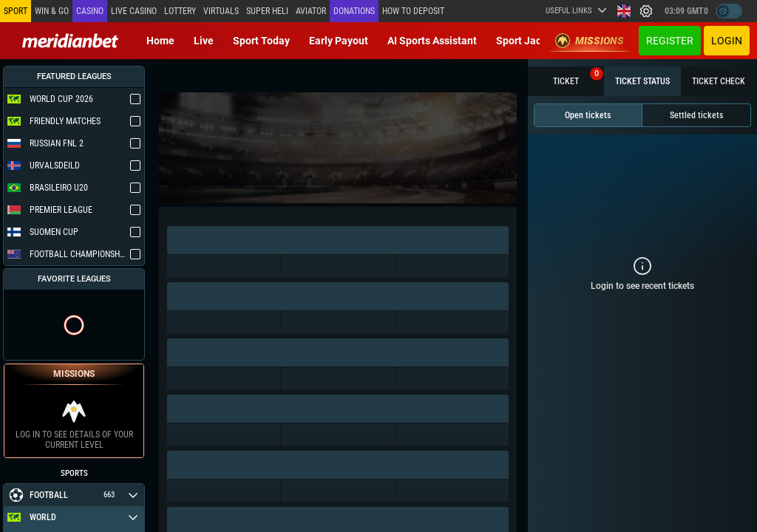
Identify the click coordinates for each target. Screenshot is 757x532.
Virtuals (221, 11)
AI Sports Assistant (432, 41)
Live (204, 41)
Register (670, 41)
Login (727, 41)
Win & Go (52, 11)
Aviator (311, 11)
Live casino (134, 11)
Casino (90, 11)
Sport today (261, 41)
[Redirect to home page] (70, 41)
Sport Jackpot (529, 41)
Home (160, 41)
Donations (354, 11)
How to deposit (413, 11)
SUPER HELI (267, 11)
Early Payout (339, 41)
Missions (590, 41)
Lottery (180, 11)
